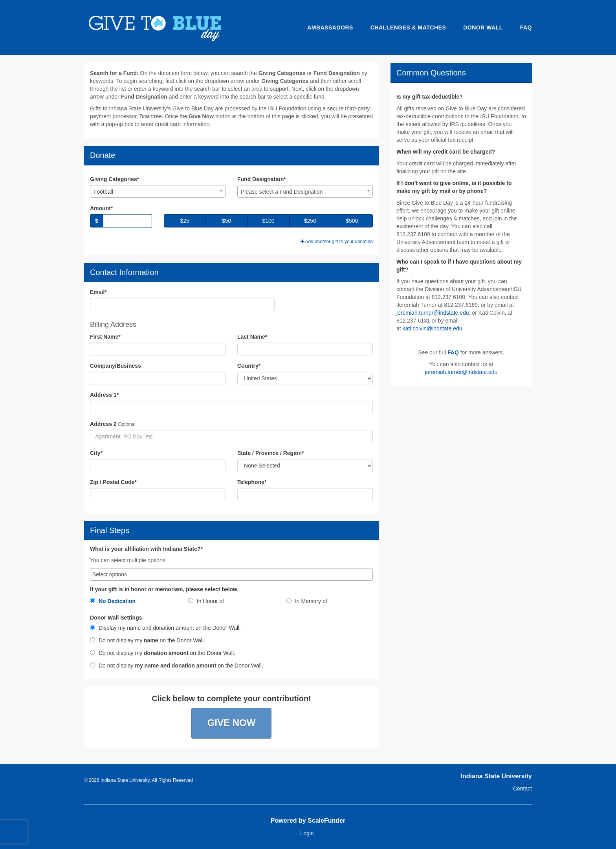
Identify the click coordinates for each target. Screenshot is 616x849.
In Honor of (206, 601)
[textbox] (305, 192)
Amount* (101, 208)
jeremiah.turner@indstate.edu (433, 313)
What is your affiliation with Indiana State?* (146, 549)
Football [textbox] (103, 192)
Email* (98, 292)
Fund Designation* (262, 179)
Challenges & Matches (408, 28)
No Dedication (113, 601)
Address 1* (104, 395)
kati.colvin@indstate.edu (433, 328)
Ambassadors (330, 28)
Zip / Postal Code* (113, 482)
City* (96, 453)
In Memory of (307, 601)
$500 (352, 221)
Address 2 (103, 424)
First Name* (105, 337)
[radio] (133, 603)
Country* (249, 366)
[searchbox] (231, 574)
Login (307, 833)
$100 (268, 221)
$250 (310, 221)
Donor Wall (483, 28)
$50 (226, 221)
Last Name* (252, 337)
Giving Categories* (115, 179)
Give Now (232, 723)
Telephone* (252, 482)
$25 (185, 221)
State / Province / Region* (271, 453)
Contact (522, 788)
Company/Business (115, 366)
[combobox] (158, 191)
